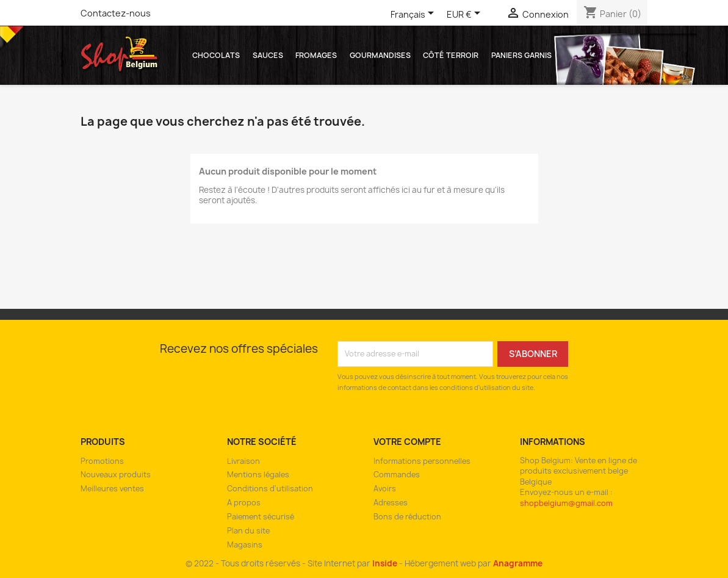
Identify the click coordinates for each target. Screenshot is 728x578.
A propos (244, 503)
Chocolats (216, 55)
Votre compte (407, 442)
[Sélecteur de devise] (466, 15)
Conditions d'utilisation (270, 489)
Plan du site (248, 531)
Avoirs (385, 489)
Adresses (391, 503)
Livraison (243, 461)
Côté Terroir (451, 55)
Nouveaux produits (116, 475)
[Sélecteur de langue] (415, 15)
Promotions (102, 461)
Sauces (268, 55)
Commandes (397, 475)
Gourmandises (380, 55)
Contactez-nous (116, 13)
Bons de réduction (407, 517)
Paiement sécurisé (261, 517)
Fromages (316, 55)
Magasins (245, 545)
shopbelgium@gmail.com (566, 503)
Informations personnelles (422, 461)
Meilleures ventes (112, 489)
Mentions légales (258, 475)
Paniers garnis (521, 55)
